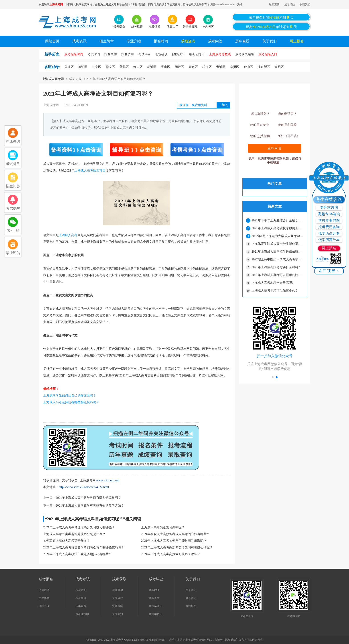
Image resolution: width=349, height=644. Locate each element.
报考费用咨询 (329, 227)
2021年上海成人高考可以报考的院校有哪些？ (277, 275)
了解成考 (44, 590)
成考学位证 (156, 614)
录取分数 (118, 598)
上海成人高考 (68, 235)
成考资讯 (79, 41)
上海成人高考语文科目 (90, 171)
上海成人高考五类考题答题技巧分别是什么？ (74, 534)
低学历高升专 (329, 233)
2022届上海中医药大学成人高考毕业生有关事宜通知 (277, 259)
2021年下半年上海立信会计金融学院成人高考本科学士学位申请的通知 (277, 220)
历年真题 (242, 41)
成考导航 (290, 4)
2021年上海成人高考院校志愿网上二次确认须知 (277, 228)
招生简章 (107, 41)
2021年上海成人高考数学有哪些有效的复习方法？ (90, 506)
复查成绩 (118, 606)
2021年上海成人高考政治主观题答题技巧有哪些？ (77, 554)
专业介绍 (134, 41)
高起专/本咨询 (329, 214)
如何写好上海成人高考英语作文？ (67, 541)
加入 (223, 105)
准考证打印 (82, 614)
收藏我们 (305, 4)
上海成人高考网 (53, 79)
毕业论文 (154, 598)
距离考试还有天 (271, 27)
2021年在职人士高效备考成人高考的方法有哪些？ (175, 534)
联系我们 (191, 598)
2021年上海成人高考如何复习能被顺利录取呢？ (174, 541)
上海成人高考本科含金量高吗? (272, 283)
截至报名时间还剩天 (271, 17)
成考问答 (215, 41)
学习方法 (76, 79)
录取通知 (118, 614)
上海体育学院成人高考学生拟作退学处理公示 (277, 244)
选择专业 (44, 606)
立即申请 (275, 148)
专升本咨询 (329, 208)
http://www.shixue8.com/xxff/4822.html (84, 487)
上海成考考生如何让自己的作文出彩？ (70, 396)
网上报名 (297, 41)
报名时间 (161, 41)
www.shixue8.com (108, 480)
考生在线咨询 (329, 199)
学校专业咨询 (329, 220)
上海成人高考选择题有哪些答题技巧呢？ (71, 402)
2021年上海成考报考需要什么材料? (276, 267)
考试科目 (81, 598)
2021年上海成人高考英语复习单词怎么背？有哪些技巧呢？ (84, 547)
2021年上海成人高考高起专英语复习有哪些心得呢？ (177, 547)
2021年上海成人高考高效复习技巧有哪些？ (171, 554)
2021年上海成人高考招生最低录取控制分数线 (277, 252)
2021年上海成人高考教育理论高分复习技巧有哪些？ (79, 527)
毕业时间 (154, 590)
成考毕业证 (156, 606)
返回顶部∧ (329, 271)
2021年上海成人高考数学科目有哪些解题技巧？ (88, 498)
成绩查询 (188, 41)
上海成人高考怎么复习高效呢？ (163, 527)
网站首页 (52, 41)
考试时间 (81, 590)
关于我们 (270, 41)
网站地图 (191, 606)
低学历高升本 (329, 240)
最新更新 (274, 4)
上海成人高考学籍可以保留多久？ (275, 291)
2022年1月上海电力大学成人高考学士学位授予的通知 (277, 236)
